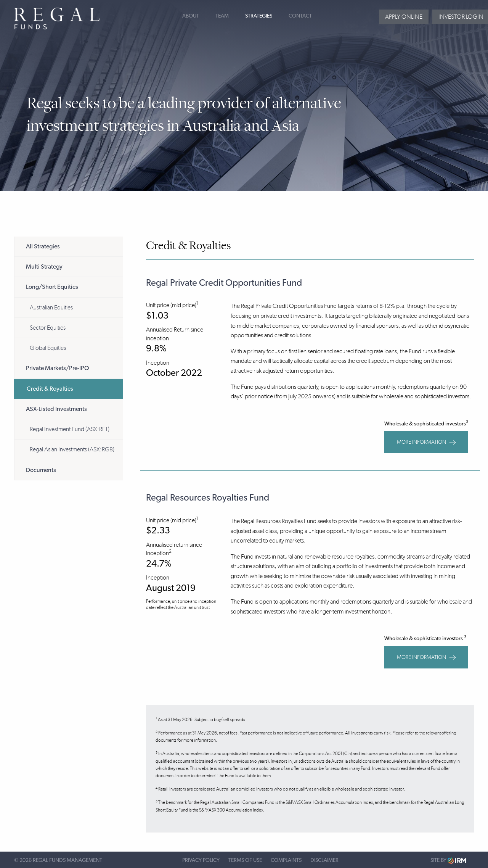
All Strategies (43, 246)
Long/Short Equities (52, 287)
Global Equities (48, 348)
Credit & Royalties (50, 389)
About (191, 16)
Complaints (286, 860)
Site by (448, 861)
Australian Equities (51, 307)
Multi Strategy (44, 267)
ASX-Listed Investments (56, 409)
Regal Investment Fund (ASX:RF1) (70, 429)
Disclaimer (324, 860)
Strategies (259, 16)
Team (222, 16)
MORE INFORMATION (426, 442)
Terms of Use (245, 860)
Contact (300, 16)
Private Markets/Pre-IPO (58, 368)
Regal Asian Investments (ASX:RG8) (72, 449)
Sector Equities (48, 328)
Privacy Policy (201, 860)
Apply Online (404, 17)
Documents (41, 470)
